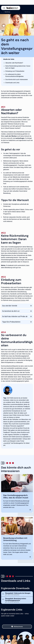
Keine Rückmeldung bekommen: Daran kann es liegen (18, 67)
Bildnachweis (18, 627)
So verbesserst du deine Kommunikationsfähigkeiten (15, 75)
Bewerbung (7, 12)
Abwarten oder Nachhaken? (14, 63)
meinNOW (7, 443)
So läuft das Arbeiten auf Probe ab (15, 316)
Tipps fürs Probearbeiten (11, 322)
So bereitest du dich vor (11, 311)
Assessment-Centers (19, 300)
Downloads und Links (12, 83)
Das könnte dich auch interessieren (17, 80)
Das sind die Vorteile (10, 306)
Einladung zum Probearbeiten (15, 71)
